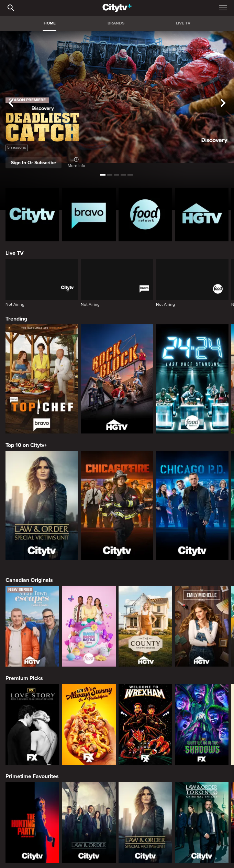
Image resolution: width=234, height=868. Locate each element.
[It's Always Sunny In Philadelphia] (89, 724)
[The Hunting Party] (32, 822)
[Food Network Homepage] (145, 215)
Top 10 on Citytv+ (26, 445)
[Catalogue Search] (11, 8)
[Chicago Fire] (117, 505)
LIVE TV (183, 23)
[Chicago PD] (192, 505)
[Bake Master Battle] (89, 626)
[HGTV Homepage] (202, 215)
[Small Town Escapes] (32, 626)
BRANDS (116, 23)
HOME (50, 23)
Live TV (15, 253)
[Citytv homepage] (32, 215)
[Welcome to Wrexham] (145, 724)
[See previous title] (11, 103)
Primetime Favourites (32, 776)
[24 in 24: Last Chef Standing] (192, 379)
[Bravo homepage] (89, 215)
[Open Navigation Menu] (223, 8)
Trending (16, 319)
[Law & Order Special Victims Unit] (42, 505)
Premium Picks (24, 678)
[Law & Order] (89, 822)
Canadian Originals (29, 580)
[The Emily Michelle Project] (202, 626)
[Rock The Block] (117, 379)
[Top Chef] (42, 379)
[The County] (145, 626)
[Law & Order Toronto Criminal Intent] (202, 822)
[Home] (117, 8)
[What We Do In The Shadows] (202, 724)
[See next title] (223, 103)
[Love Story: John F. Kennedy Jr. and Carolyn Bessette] (32, 724)
